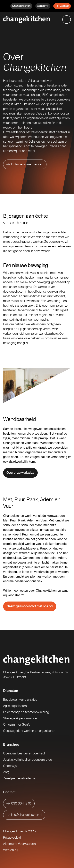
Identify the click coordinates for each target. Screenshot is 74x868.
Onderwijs (10, 766)
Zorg (6, 772)
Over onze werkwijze (20, 473)
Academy (43, 6)
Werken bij (10, 850)
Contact (62, 6)
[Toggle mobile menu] (67, 19)
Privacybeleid (12, 838)
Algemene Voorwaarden (19, 844)
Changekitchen (21, 6)
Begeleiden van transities (20, 700)
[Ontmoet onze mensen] (25, 164)
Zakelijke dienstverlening (20, 778)
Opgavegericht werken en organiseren (29, 731)
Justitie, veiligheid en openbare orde (28, 760)
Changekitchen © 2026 (19, 831)
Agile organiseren (15, 706)
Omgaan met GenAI (17, 725)
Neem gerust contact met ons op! (30, 606)
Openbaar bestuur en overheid (24, 753)
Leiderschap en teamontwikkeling (26, 712)
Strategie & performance (20, 718)
